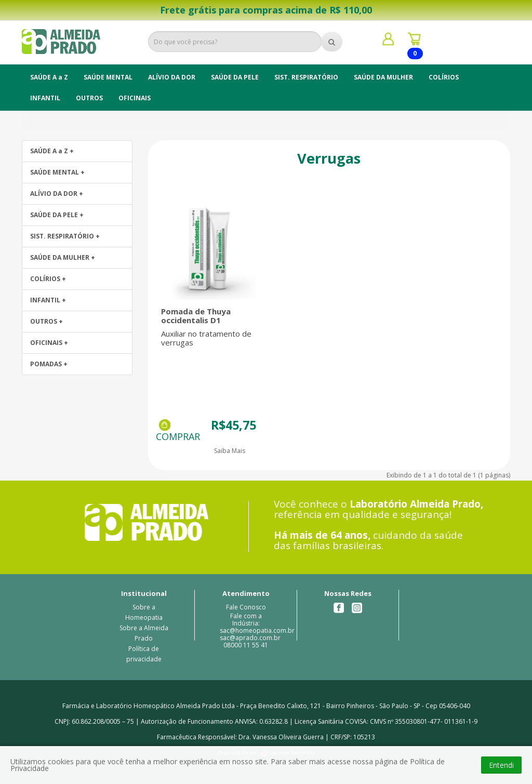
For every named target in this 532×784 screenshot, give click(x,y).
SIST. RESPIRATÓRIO (306, 77)
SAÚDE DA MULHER (383, 77)
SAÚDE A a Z (49, 77)
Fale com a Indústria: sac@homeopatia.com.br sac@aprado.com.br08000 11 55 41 (257, 630)
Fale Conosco (246, 607)
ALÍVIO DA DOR (172, 77)
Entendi (501, 765)
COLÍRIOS (444, 77)
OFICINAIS (135, 98)
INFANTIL (45, 98)
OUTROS (89, 98)
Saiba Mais (230, 451)
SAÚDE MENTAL (108, 77)
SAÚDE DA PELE (235, 77)
